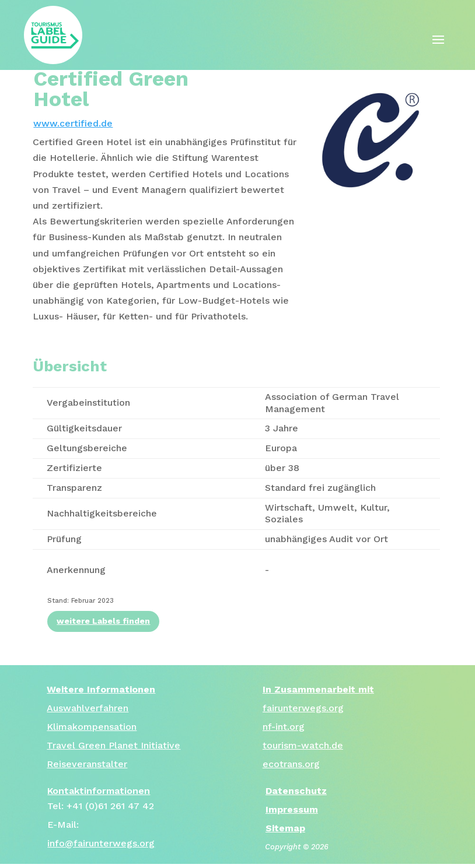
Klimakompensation (92, 727)
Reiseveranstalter (87, 764)
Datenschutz (296, 791)
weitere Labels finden (103, 621)
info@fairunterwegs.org (101, 843)
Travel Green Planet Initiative (113, 745)
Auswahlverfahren (88, 708)
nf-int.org (284, 727)
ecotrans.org (291, 764)
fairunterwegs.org (303, 708)
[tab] (166, 229)
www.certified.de (73, 123)
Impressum (292, 809)
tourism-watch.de (303, 745)
